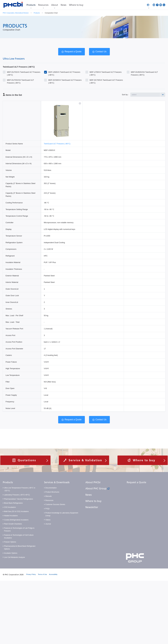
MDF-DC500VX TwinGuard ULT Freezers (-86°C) (65, 80)
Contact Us (101, 52)
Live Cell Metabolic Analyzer (15, 557)
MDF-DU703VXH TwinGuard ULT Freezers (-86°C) (20, 80)
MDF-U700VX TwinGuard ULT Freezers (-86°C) (106, 72)
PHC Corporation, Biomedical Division (16, 13)
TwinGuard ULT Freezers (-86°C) (57, 144)
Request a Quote (73, 52)
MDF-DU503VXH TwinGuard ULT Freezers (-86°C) (144, 72)
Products (37, 13)
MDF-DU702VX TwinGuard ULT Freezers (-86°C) (24, 72)
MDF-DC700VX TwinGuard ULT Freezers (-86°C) (106, 80)
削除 (80, 103)
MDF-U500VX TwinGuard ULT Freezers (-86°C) (64, 72)
